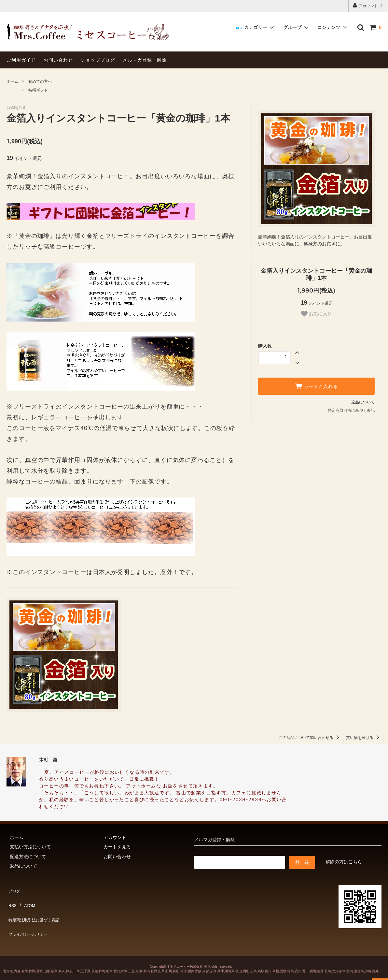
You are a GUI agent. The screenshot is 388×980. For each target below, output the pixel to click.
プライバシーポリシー (29, 917)
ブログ (13, 888)
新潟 (146, 956)
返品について (363, 402)
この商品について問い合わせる (310, 738)
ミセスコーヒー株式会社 (185, 951)
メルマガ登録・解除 (145, 60)
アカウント (368, 5)
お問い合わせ (58, 60)
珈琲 (184, 956)
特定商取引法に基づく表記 (351, 411)
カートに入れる (316, 386)
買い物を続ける (364, 738)
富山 (176, 956)
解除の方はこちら (344, 862)
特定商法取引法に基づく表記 (36, 908)
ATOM (26, 898)
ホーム (12, 81)
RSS (11, 898)
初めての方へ (40, 81)
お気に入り (316, 314)
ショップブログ (98, 60)
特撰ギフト (38, 90)
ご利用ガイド (21, 60)
